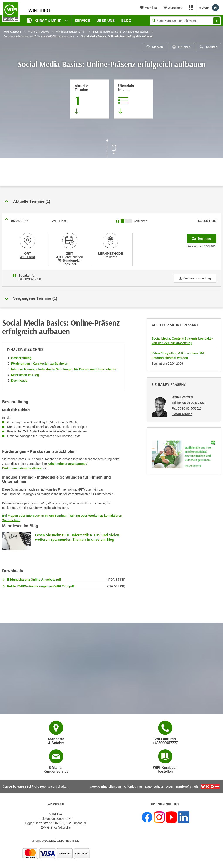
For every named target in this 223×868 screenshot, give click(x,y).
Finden (216, 21)
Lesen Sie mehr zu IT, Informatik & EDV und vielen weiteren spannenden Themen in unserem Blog (77, 537)
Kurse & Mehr (45, 20)
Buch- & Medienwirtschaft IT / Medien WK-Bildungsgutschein (39, 36)
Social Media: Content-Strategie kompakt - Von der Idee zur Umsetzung (182, 341)
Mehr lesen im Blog (25, 375)
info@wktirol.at (61, 827)
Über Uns (106, 21)
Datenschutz (154, 787)
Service (82, 21)
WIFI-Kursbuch (12, 32)
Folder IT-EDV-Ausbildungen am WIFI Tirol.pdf (41, 586)
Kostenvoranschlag (195, 278)
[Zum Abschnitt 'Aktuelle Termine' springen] (90, 99)
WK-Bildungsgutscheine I (71, 32)
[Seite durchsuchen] (185, 21)
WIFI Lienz (28, 257)
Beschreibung (21, 358)
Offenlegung (133, 787)
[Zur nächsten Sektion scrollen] (111, 149)
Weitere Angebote (38, 32)
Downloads (19, 381)
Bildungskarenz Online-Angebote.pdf (34, 580)
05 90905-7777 (62, 819)
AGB (170, 787)
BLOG (126, 21)
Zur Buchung (204, 237)
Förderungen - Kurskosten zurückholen (40, 364)
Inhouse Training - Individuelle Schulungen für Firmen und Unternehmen (64, 369)
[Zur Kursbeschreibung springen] (133, 99)
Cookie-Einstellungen (106, 787)
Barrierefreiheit (187, 787)
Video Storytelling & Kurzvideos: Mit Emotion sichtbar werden (178, 356)
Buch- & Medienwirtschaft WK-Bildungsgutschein (121, 32)
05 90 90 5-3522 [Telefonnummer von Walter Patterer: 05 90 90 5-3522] (194, 403)
